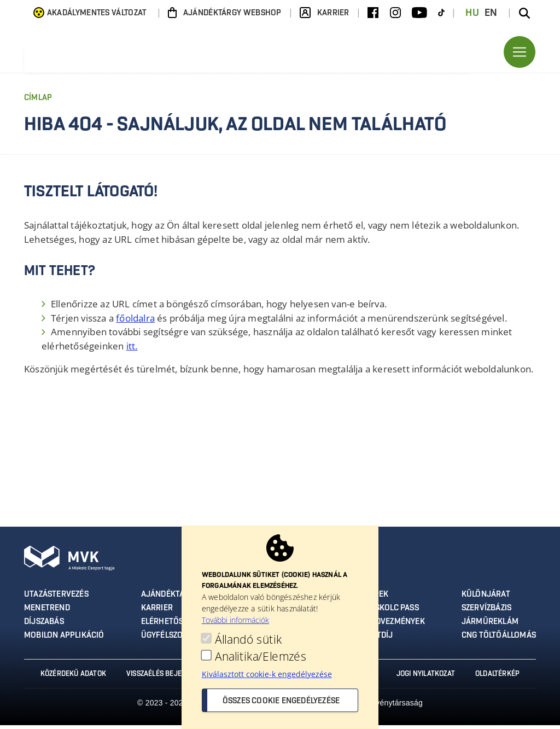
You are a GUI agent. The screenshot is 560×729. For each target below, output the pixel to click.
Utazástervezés (56, 599)
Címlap (38, 102)
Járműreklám (491, 626)
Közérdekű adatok (69, 678)
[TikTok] (441, 13)
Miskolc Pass (393, 613)
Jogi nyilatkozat (428, 678)
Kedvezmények (396, 626)
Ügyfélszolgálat (175, 640)
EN (491, 13)
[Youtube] (419, 13)
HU (472, 13)
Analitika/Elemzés (261, 657)
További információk (235, 620)
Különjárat (486, 599)
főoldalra (135, 322)
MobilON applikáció (64, 640)
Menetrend (47, 613)
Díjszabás (44, 626)
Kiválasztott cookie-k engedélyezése (267, 674)
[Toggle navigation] (520, 54)
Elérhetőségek (172, 626)
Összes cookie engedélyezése (281, 701)
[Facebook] (373, 13)
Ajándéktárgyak (175, 599)
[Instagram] (395, 13)
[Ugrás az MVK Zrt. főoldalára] (133, 54)
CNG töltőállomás (499, 640)
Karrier (157, 613)
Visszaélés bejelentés (163, 678)
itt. (132, 350)
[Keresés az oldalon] (524, 13)
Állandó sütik (248, 640)
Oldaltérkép (502, 678)
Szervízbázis (488, 613)
